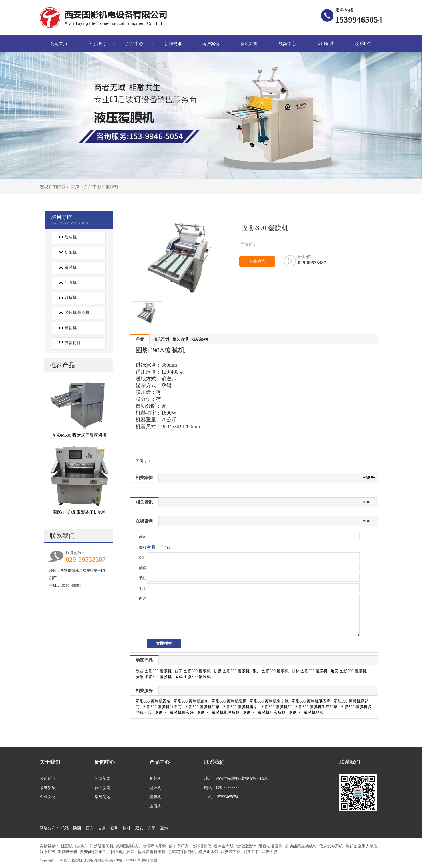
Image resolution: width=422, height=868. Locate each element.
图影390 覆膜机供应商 (311, 701)
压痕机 (71, 283)
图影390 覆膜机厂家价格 (264, 713)
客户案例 (211, 44)
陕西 (77, 828)
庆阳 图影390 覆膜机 (154, 677)
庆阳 (152, 828)
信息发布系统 (332, 846)
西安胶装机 (231, 852)
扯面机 (67, 846)
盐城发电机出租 (152, 852)
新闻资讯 (173, 44)
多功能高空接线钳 (302, 846)
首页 (75, 187)
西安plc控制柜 (93, 852)
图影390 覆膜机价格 (191, 701)
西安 (90, 828)
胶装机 (71, 237)
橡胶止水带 (209, 852)
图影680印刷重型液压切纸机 (79, 512)
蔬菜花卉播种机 (182, 852)
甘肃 (102, 828)
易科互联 (252, 852)
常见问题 (103, 797)
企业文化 (48, 797)
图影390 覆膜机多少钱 (269, 701)
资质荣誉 (249, 44)
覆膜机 (112, 187)
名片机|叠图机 (77, 313)
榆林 (127, 828)
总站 (65, 828)
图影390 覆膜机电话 (240, 707)
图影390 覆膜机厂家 (202, 707)
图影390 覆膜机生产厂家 (316, 707)
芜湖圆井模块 (128, 846)
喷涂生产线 (224, 846)
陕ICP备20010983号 (125, 860)
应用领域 (325, 44)
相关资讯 (180, 339)
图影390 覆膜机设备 (153, 701)
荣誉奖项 (48, 788)
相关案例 (161, 339)
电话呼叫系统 (155, 846)
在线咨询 (257, 261)
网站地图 (150, 860)
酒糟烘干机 (68, 852)
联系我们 (363, 44)
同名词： (248, 244)
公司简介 (48, 779)
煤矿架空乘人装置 (362, 846)
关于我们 (97, 44)
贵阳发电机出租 (122, 852)
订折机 (71, 297)
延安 (139, 828)
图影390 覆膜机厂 (276, 707)
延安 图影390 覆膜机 (349, 671)
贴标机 (82, 846)
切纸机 (71, 252)
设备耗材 (73, 343)
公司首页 (59, 44)
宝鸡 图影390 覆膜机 (193, 677)
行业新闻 (103, 788)
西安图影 (270, 852)
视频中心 (287, 44)
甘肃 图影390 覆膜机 (232, 671)
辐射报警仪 (202, 846)
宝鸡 (164, 828)
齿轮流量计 (247, 846)
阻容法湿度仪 (271, 846)
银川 (114, 828)
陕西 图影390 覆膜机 (154, 671)
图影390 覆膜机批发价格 (218, 713)
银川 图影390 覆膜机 (271, 671)
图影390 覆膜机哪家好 (174, 713)
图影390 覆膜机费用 (229, 701)
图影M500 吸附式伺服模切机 (79, 435)
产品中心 (135, 44)
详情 (140, 339)
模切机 (71, 328)
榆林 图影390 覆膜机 (310, 671)
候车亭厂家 (179, 846)
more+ (369, 478)
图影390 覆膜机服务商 (162, 707)
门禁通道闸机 (102, 846)
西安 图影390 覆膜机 (193, 671)
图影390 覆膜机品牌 (306, 713)
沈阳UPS (48, 852)
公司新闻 (103, 779)
